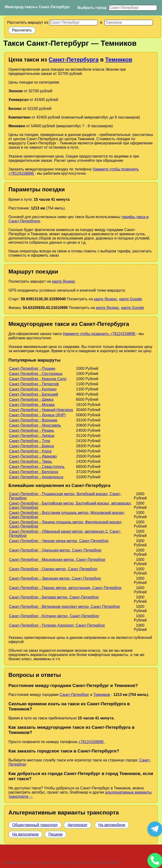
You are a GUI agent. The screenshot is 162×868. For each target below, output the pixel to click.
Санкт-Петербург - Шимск (31, 399)
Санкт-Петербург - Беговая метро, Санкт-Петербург (54, 597)
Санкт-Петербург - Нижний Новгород (41, 410)
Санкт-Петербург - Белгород (34, 472)
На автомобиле (112, 825)
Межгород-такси (20, 7)
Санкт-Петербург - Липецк (32, 436)
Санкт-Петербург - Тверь (30, 461)
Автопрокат (77, 825)
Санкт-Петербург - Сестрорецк (36, 374)
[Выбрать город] (133, 8)
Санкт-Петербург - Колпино (33, 389)
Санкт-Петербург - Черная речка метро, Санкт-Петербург (59, 541)
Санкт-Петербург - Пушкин (32, 368)
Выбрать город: (93, 8)
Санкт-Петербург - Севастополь (37, 467)
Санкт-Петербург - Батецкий (34, 394)
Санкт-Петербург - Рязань (32, 430)
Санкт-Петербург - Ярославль (35, 425)
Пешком (55, 834)
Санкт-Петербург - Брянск (31, 446)
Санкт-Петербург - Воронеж (33, 420)
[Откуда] (74, 23)
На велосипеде (25, 834)
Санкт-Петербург (54, 7)
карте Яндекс (64, 281)
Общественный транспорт (35, 825)
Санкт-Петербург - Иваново (33, 456)
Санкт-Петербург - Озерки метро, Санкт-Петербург (53, 569)
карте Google (131, 299)
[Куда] (129, 23)
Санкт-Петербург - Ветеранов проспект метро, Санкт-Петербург (65, 607)
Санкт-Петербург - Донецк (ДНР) (37, 415)
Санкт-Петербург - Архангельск (36, 477)
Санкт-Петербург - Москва (32, 405)
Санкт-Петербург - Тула (29, 441)
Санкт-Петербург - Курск (30, 451)
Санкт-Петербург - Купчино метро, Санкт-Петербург (54, 616)
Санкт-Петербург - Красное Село (38, 379)
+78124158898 (91, 742)
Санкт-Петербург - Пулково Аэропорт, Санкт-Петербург (57, 625)
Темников (119, 60)
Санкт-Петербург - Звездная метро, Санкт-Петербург (55, 578)
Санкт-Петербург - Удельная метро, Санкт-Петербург (55, 550)
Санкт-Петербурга (74, 60)
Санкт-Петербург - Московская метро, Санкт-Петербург (57, 560)
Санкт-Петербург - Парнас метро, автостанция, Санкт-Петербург (65, 588)
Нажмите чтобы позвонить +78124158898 (100, 334)
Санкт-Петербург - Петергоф (34, 384)
